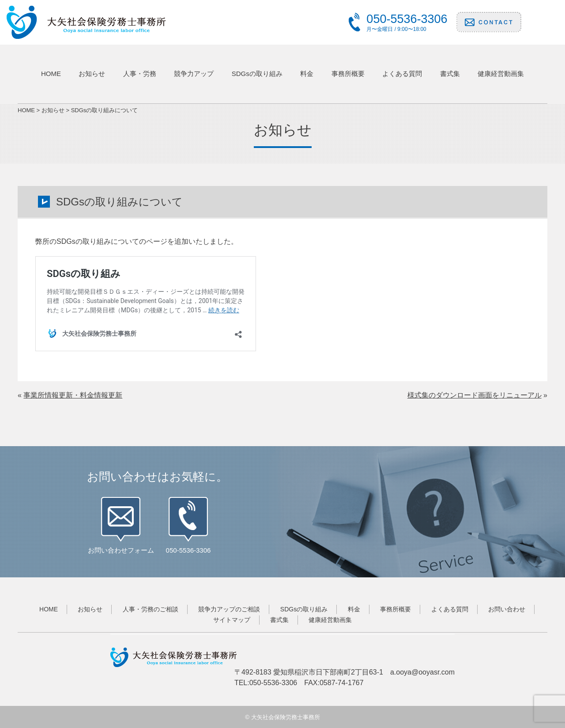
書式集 (450, 74)
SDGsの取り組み (257, 74)
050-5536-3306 (188, 550)
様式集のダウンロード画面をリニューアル (475, 395)
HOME (51, 74)
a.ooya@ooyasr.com (422, 672)
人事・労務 (140, 74)
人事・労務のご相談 (151, 609)
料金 (307, 74)
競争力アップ (194, 74)
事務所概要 (348, 74)
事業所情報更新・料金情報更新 (73, 395)
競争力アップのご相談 (229, 609)
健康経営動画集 (501, 74)
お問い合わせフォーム (121, 550)
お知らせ (92, 74)
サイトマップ (232, 620)
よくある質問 (402, 74)
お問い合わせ (507, 609)
